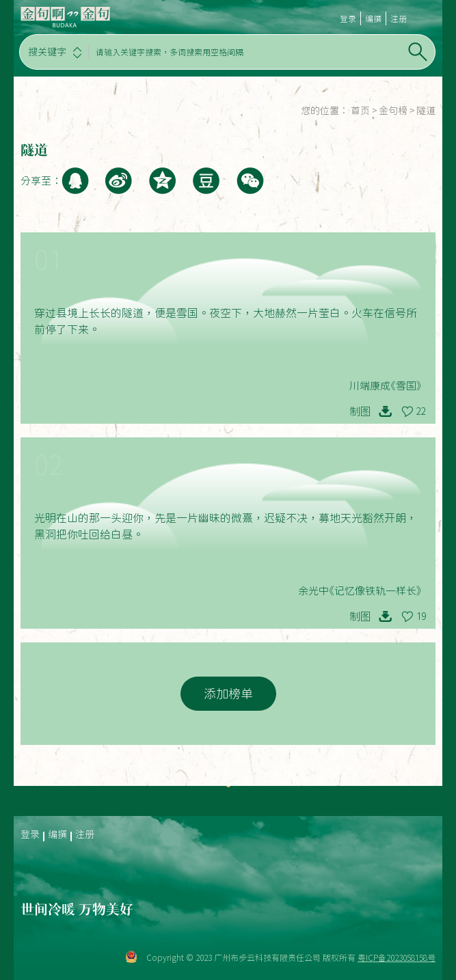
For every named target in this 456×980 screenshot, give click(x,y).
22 (421, 411)
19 (421, 616)
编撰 (373, 18)
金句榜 (393, 111)
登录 (348, 18)
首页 (360, 111)
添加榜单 (228, 694)
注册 (399, 18)
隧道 (426, 111)
